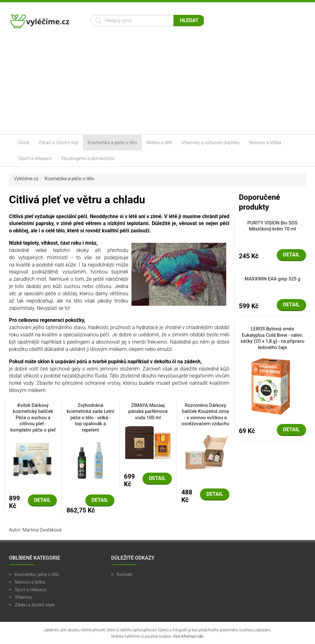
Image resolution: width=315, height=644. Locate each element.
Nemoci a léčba (265, 143)
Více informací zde (188, 636)
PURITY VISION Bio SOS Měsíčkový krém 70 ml (273, 226)
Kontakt (124, 574)
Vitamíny (24, 597)
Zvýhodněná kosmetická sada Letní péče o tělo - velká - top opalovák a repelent (90, 418)
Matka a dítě (159, 143)
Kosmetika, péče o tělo (37, 574)
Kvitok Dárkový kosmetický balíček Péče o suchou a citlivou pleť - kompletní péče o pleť (33, 418)
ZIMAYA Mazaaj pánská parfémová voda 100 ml (148, 411)
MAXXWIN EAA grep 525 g (272, 279)
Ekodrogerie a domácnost (88, 158)
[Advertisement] (157, 87)
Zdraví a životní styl (58, 143)
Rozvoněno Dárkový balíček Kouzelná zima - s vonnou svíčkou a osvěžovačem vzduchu (206, 415)
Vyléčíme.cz (26, 179)
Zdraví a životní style (35, 605)
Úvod (24, 143)
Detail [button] (42, 500)
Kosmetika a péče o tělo (112, 143)
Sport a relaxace (35, 158)
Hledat (189, 20)
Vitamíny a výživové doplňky (211, 143)
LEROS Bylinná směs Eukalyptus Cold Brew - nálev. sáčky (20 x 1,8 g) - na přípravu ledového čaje (272, 338)
